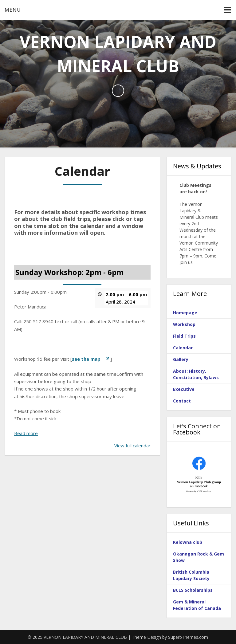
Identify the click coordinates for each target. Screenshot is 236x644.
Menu (13, 10)
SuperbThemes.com (188, 637)
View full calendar (132, 445)
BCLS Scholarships (193, 590)
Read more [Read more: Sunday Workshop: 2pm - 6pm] (26, 433)
